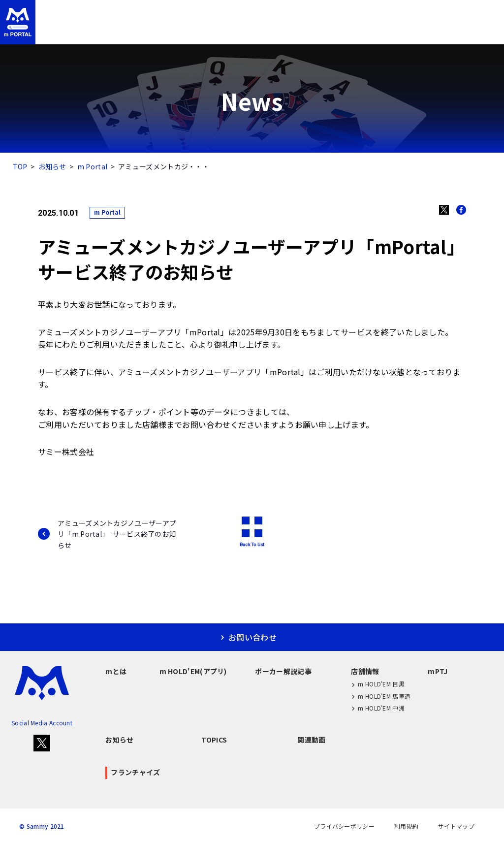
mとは (98, 31)
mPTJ (396, 31)
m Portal (92, 166)
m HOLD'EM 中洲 (378, 708)
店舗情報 (326, 31)
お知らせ (52, 166)
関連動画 (311, 740)
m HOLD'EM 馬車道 (381, 696)
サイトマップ (456, 826)
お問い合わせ (449, 11)
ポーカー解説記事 (255, 31)
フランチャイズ (462, 31)
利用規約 (406, 826)
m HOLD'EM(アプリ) (171, 31)
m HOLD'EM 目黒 (378, 684)
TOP (20, 166)
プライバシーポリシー (344, 826)
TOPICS (214, 740)
